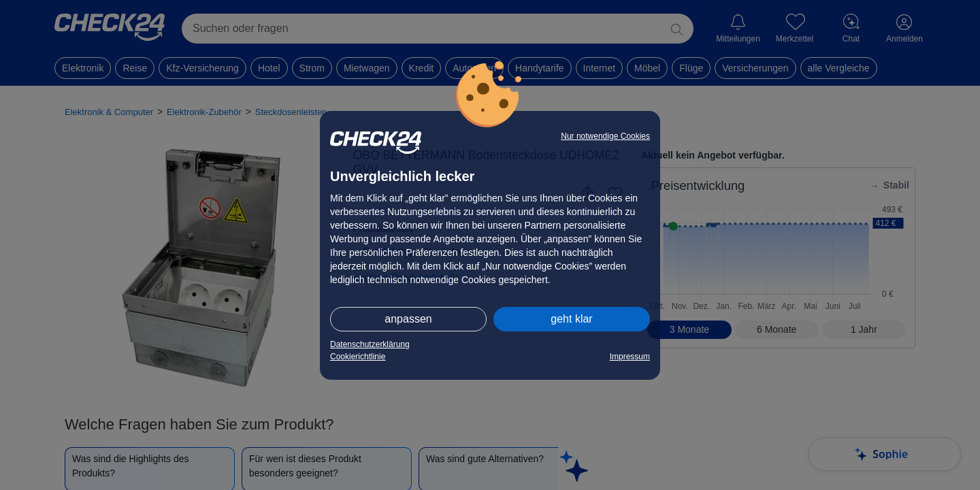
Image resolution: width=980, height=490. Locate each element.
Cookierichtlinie (358, 357)
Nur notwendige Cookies (605, 136)
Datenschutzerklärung (370, 344)
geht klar (571, 319)
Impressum (630, 357)
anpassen (408, 319)
